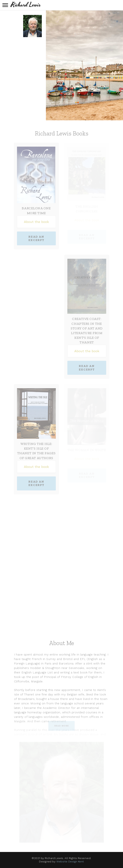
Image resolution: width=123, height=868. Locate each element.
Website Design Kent (70, 861)
